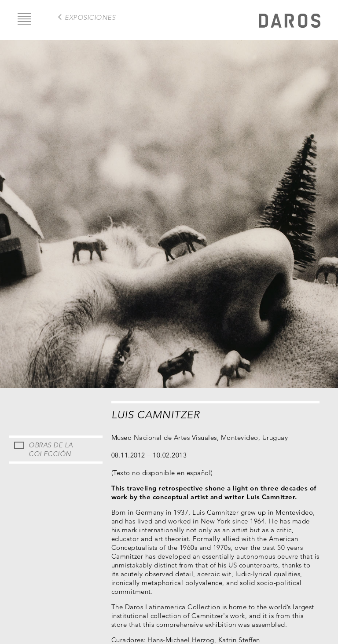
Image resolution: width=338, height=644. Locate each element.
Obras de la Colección (51, 449)
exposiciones (90, 17)
